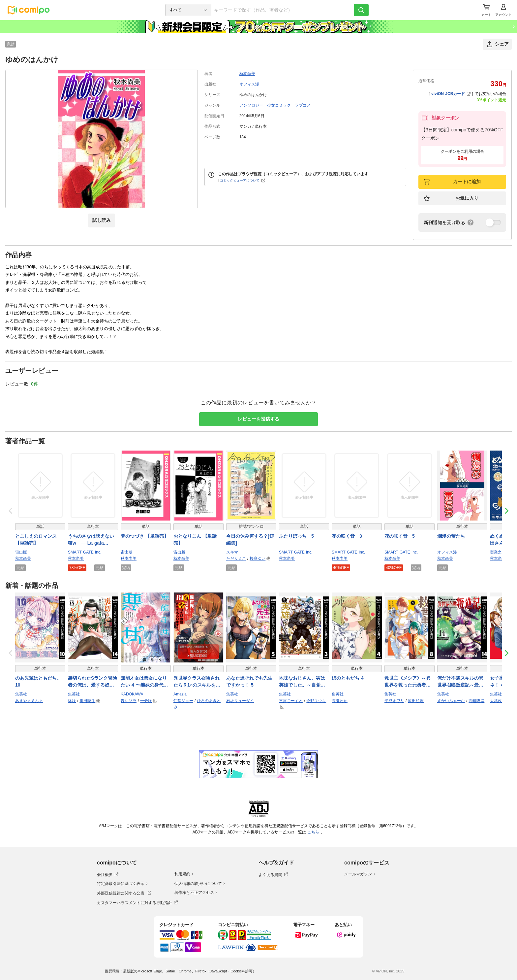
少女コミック (279, 105)
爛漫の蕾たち (451, 536)
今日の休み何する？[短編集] (250, 540)
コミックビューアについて (243, 180)
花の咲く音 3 (347, 536)
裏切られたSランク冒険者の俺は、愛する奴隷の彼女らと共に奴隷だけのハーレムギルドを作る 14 (92, 682)
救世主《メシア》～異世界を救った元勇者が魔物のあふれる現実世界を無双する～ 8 (408, 682)
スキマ (232, 552)
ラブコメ (303, 105)
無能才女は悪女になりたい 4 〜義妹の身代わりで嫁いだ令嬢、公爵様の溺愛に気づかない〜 (144, 682)
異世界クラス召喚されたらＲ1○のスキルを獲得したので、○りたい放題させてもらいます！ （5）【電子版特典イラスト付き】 (198, 682)
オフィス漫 (249, 84)
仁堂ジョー (183, 701)
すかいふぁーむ (451, 701)
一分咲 (146, 701)
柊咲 (72, 701)
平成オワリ (394, 701)
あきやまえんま (29, 701)
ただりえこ (236, 558)
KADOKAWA (132, 694)
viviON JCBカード (451, 94)
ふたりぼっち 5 (296, 536)
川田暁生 (87, 701)
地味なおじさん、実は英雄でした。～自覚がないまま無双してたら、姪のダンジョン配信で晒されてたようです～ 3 (302, 682)
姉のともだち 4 (348, 678)
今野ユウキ (316, 701)
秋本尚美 (247, 74)
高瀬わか (340, 701)
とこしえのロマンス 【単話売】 (36, 540)
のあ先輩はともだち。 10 (38, 681)
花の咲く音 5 (400, 536)
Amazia (180, 694)
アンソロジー (251, 105)
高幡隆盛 (476, 701)
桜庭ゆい (258, 558)
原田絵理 (416, 701)
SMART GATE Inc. (85, 552)
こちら (314, 832)
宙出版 (21, 552)
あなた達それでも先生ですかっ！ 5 (249, 681)
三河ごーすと (291, 701)
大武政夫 (498, 701)
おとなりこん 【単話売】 (195, 540)
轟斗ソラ (129, 701)
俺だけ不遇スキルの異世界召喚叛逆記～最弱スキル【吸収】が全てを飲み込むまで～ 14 (460, 682)
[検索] (361, 10)
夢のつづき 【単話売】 (145, 536)
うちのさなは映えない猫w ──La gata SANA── (91, 540)
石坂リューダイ (240, 701)
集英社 (21, 694)
